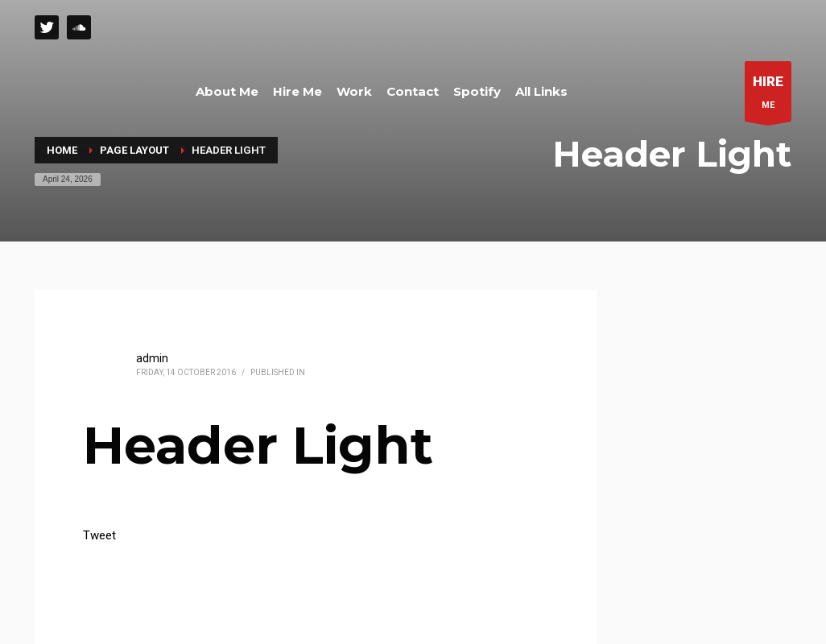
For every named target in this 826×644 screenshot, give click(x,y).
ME (768, 95)
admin (152, 358)
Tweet (99, 535)
